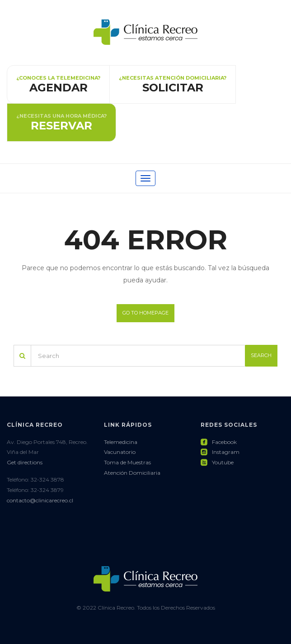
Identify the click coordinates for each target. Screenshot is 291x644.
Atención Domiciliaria (132, 473)
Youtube (217, 462)
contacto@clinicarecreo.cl (40, 500)
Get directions (25, 462)
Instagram (220, 452)
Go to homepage (145, 313)
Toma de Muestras (127, 462)
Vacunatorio (120, 452)
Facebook (219, 442)
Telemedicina (121, 442)
